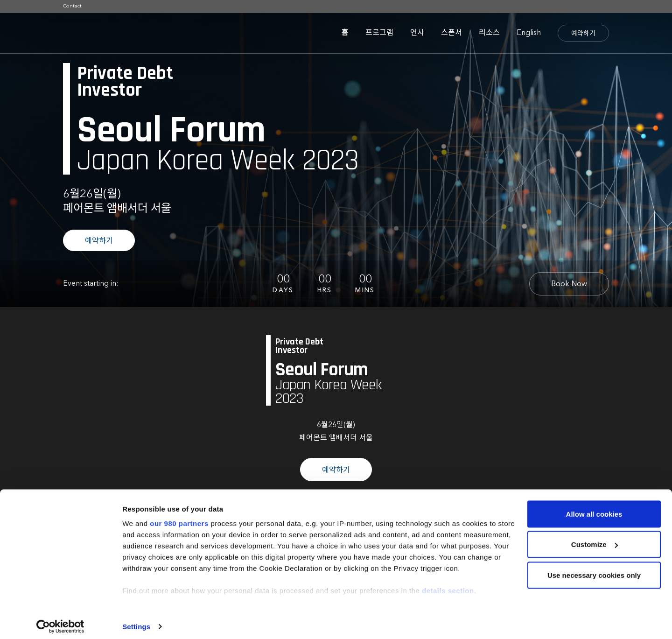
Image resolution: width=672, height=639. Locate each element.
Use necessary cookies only (594, 569)
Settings (136, 621)
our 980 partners (179, 517)
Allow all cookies (594, 508)
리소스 (489, 33)
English (529, 33)
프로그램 (379, 33)
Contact (72, 6)
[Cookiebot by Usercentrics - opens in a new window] (60, 621)
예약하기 (583, 34)
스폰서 (451, 33)
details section (448, 585)
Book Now (569, 284)
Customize (595, 539)
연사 (417, 33)
